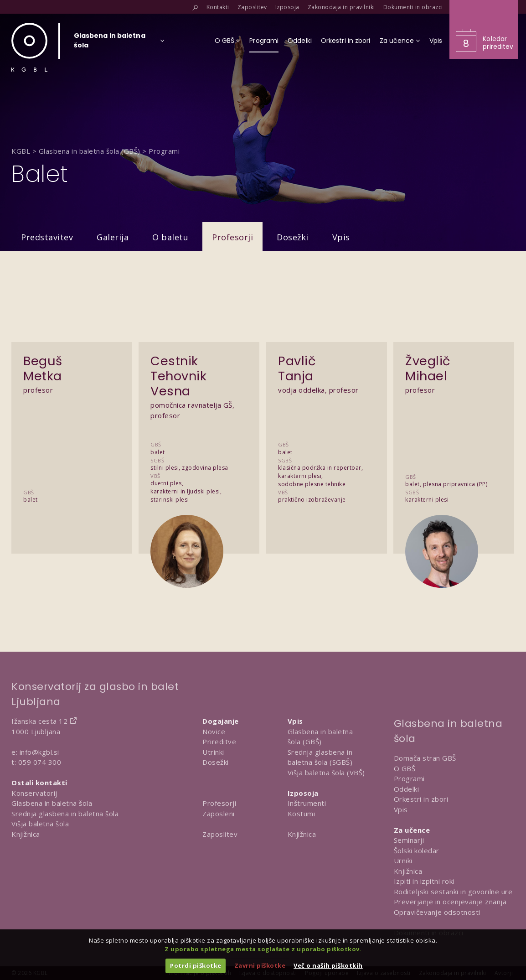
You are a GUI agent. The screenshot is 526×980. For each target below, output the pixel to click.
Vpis (341, 237)
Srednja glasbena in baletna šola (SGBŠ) (320, 757)
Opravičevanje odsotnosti (437, 912)
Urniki (403, 861)
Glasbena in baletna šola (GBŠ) (320, 737)
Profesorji (232, 237)
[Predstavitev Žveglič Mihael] (454, 428)
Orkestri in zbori (421, 799)
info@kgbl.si (39, 752)
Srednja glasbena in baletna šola (65, 814)
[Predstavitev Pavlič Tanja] (327, 428)
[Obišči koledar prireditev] (484, 29)
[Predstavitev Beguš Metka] (72, 428)
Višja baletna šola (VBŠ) (326, 773)
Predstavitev (47, 237)
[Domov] (29, 47)
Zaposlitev (220, 834)
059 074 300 (40, 762)
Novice (214, 731)
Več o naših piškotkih (328, 965)
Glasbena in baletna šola (52, 803)
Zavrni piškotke (260, 965)
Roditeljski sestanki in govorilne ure (453, 892)
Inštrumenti (307, 803)
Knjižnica (26, 834)
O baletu (170, 237)
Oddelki (407, 789)
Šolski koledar (417, 850)
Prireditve (219, 741)
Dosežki (293, 237)
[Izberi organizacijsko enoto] (110, 43)
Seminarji (409, 840)
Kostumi (302, 814)
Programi (409, 778)
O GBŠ (405, 768)
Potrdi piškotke (196, 965)
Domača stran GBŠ (425, 758)
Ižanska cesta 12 (39, 721)
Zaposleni (219, 814)
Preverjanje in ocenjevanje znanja (450, 902)
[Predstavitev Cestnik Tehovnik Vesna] (199, 428)
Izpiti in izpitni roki (424, 881)
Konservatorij (34, 793)
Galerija (113, 237)
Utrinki (213, 752)
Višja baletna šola (40, 824)
